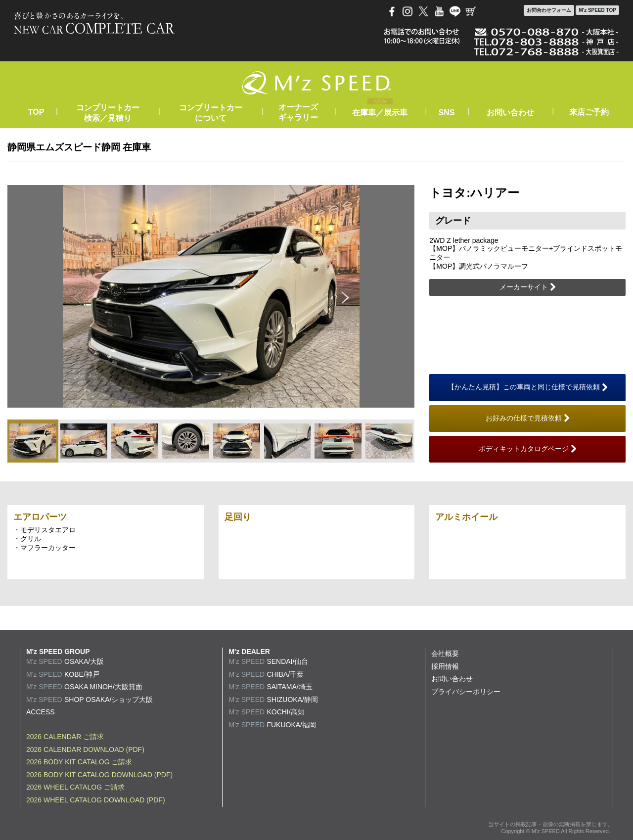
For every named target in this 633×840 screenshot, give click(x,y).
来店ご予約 (589, 112)
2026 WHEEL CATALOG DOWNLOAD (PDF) (96, 800)
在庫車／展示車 (380, 113)
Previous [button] (77, 296)
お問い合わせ (510, 113)
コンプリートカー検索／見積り (108, 113)
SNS (447, 113)
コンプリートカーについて (211, 113)
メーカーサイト (528, 287)
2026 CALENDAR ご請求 (65, 737)
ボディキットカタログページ (528, 449)
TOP (36, 112)
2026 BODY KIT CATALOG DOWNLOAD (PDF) (99, 775)
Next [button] (346, 296)
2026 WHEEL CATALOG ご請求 (75, 787)
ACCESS (41, 712)
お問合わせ (549, 10)
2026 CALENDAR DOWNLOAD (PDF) (85, 749)
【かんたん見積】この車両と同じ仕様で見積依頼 (528, 387)
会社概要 (445, 653)
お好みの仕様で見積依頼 (528, 419)
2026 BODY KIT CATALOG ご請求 (79, 762)
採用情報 (445, 666)
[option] (211, 296)
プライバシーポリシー (466, 692)
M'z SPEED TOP (597, 10)
